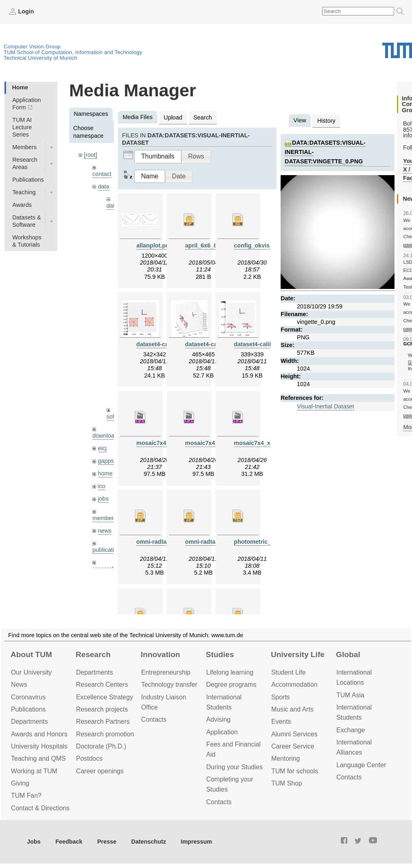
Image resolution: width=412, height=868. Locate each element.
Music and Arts (292, 709)
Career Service (293, 746)
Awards (22, 205)
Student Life (288, 672)
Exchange (351, 730)
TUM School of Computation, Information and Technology (73, 52)
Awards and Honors (39, 734)
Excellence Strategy (105, 697)
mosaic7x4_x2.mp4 (212, 443)
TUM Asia (350, 695)
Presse (107, 842)
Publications (28, 180)
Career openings (100, 771)
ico (102, 486)
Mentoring (286, 758)
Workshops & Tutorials (27, 241)
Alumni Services (294, 734)
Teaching (24, 192)
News (19, 685)
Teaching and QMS (38, 758)
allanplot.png (155, 245)
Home (20, 87)
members (105, 518)
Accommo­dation (294, 685)
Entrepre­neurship (166, 672)
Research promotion (105, 734)
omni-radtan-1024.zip (214, 542)
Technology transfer (169, 685)
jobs (103, 499)
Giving (20, 783)
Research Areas (25, 163)
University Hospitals (39, 746)
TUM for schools (295, 771)
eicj (102, 448)
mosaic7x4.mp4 (158, 443)
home (105, 473)
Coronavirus (28, 697)
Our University (31, 672)
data (104, 187)
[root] (90, 155)
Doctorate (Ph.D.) (101, 746)
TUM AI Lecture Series (22, 127)
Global (348, 654)
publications (108, 550)
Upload (173, 117)
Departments (29, 722)
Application (222, 732)
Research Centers (102, 685)
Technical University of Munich (40, 58)
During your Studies (234, 767)
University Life (298, 654)
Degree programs (231, 685)
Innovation (160, 654)
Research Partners (103, 722)
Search (203, 117)
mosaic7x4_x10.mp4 (262, 443)
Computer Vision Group (32, 47)
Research (93, 654)
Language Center (361, 765)
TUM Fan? (26, 795)
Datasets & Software (26, 221)
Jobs (34, 842)
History (326, 121)
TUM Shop (287, 783)
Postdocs (89, 758)
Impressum (197, 842)
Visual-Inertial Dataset (326, 406)
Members (24, 147)
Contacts (154, 719)
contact (102, 174)
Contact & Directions (40, 808)
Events (281, 722)
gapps (106, 461)
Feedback (69, 842)
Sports (281, 697)
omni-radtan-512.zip (164, 542)
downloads (106, 436)
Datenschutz (149, 842)
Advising (218, 719)
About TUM (31, 654)
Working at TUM (34, 771)
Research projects (102, 709)
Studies (220, 654)
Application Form (26, 104)
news (105, 531)
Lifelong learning (230, 672)
